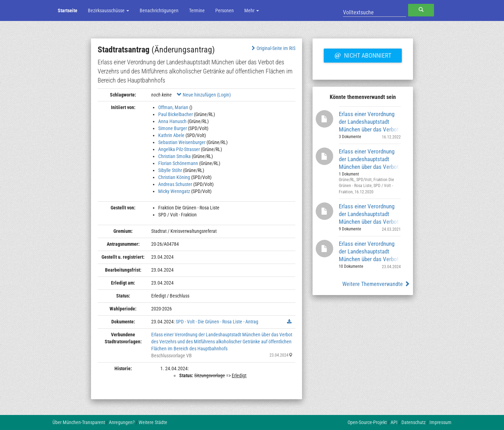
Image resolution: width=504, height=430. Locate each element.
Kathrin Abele (171, 135)
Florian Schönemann (178, 163)
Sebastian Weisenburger (182, 142)
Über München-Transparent (79, 422)
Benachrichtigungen (159, 10)
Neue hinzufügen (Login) (204, 95)
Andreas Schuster (175, 184)
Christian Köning (174, 177)
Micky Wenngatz (174, 191)
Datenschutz (414, 422)
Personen (225, 10)
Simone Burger (173, 128)
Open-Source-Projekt (367, 422)
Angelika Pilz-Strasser (179, 149)
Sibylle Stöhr (170, 170)
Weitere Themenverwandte (376, 284)
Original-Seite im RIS (273, 48)
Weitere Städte (153, 422)
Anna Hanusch (172, 121)
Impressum (440, 422)
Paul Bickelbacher (176, 114)
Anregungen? (122, 422)
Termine (197, 10)
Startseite (68, 10)
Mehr (252, 10)
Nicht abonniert (363, 55)
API (394, 422)
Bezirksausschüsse (108, 10)
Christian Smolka (174, 156)
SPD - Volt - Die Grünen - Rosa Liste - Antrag (217, 322)
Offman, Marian (173, 107)
